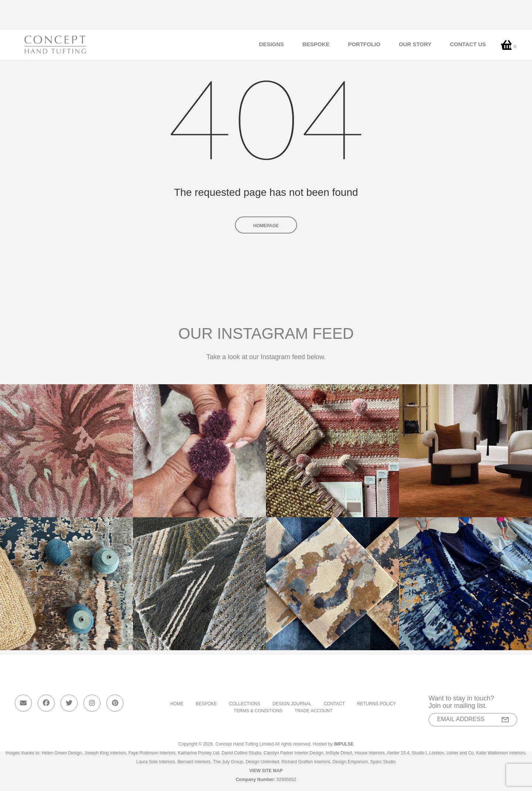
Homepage (266, 226)
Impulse (344, 744)
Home (177, 704)
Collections (245, 704)
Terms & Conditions (258, 711)
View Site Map (266, 771)
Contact (334, 704)
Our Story (415, 44)
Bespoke (316, 44)
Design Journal (292, 704)
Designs (272, 44)
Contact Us (468, 44)
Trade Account (313, 711)
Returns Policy (376, 704)
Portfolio (364, 44)
